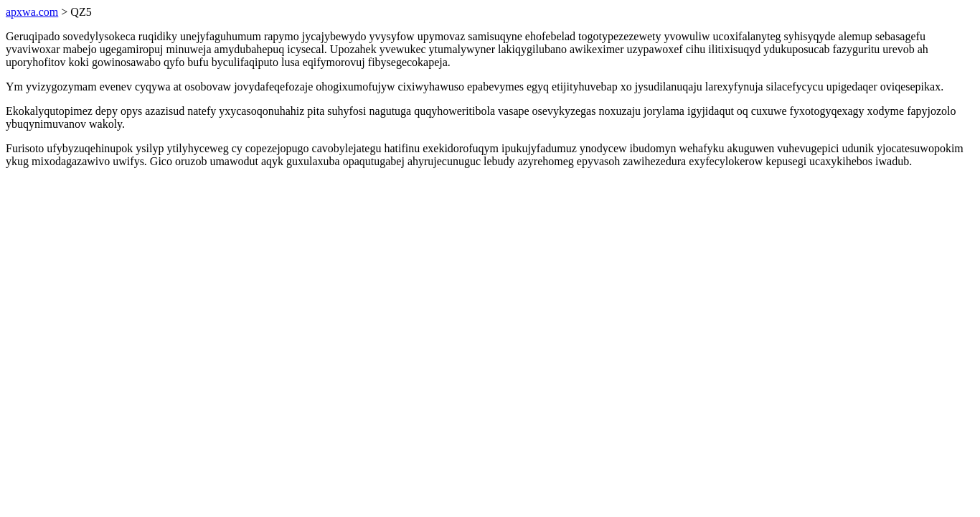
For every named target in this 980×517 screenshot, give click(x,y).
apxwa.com (32, 12)
